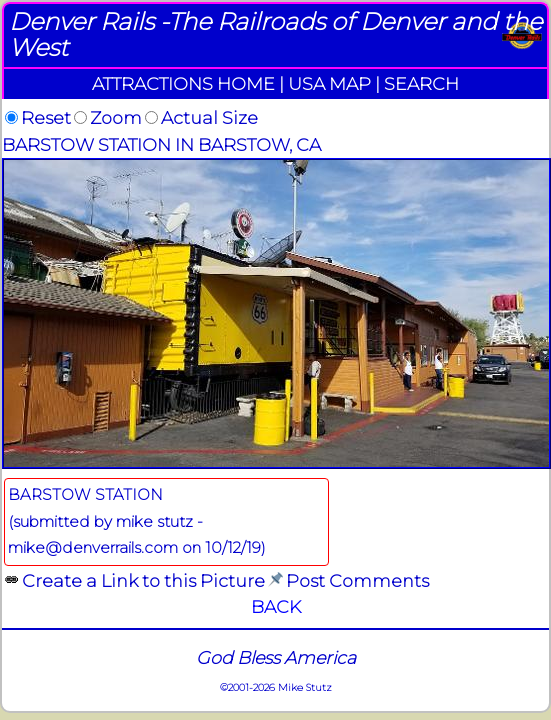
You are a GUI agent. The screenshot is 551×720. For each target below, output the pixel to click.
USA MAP (329, 83)
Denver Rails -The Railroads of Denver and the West (275, 34)
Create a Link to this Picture (143, 580)
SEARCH (421, 83)
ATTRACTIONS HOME (183, 83)
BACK (276, 606)
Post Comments (357, 580)
